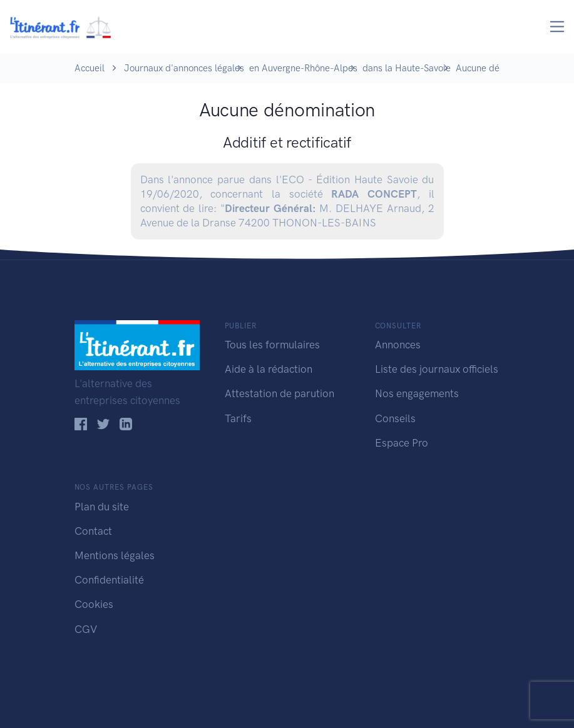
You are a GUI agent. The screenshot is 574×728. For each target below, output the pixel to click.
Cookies (94, 604)
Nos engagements (417, 393)
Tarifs (238, 418)
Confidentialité (109, 580)
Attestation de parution (279, 393)
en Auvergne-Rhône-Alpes (303, 68)
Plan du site (102, 507)
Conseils (395, 418)
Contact (93, 531)
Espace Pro (402, 443)
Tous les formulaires (272, 345)
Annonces (398, 345)
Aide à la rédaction (269, 369)
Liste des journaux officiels (437, 369)
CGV (86, 629)
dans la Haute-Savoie (407, 68)
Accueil (90, 68)
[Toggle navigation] (557, 27)
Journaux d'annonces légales (184, 68)
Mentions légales (115, 555)
